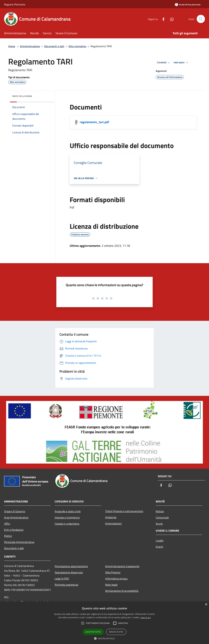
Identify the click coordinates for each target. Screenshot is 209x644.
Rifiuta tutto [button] (116, 632)
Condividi (164, 63)
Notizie (160, 511)
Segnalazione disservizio (69, 572)
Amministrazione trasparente (122, 566)
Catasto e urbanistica (67, 524)
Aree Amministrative (16, 517)
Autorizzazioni (113, 523)
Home (12, 46)
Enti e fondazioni (14, 530)
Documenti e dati (54, 46)
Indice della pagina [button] (22, 96)
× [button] (206, 605)
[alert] (104, 623)
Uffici (7, 524)
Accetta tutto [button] (93, 632)
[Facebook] (162, 19)
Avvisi (159, 524)
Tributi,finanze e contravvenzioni (124, 511)
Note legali (111, 585)
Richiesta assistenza (66, 585)
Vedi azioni (181, 63)
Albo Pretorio (113, 572)
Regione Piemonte (15, 4)
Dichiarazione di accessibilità (122, 591)
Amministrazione (30, 46)
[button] (104, 638)
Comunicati (162, 517)
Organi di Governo (15, 511)
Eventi (159, 547)
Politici (8, 536)
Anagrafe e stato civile (68, 511)
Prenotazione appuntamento (71, 566)
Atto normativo (77, 46)
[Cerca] (201, 19)
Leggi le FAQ (62, 579)
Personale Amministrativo (19, 542)
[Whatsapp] (170, 19)
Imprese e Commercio (67, 517)
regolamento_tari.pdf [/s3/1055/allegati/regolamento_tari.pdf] (94, 122)
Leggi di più (145, 617)
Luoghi (160, 540)
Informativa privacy (116, 579)
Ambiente (111, 517)
